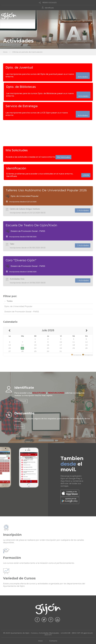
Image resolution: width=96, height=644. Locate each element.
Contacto (53, 641)
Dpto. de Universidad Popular (18, 306)
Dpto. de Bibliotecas (21, 87)
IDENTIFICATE (21, 401)
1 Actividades (83, 280)
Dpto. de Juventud (19, 68)
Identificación (16, 168)
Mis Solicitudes (17, 150)
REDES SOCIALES (50, 3)
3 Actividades (83, 245)
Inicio (5, 52)
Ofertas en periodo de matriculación (27, 52)
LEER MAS (20, 427)
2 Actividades (83, 210)
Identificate (49, 8)
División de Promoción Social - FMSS (22, 312)
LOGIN (86, 175)
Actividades (83, 76)
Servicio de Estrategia (22, 106)
